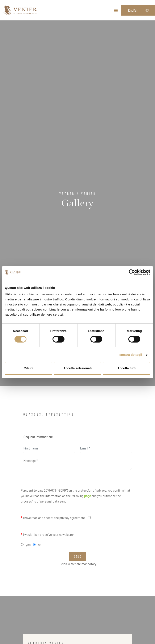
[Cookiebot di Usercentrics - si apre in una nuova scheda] (132, 272)
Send (78, 556)
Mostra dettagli (131, 355)
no (40, 545)
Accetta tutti (127, 368)
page (88, 496)
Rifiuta (28, 368)
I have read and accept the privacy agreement (53, 518)
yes (28, 545)
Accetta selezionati (77, 368)
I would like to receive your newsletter (47, 535)
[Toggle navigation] (116, 11)
